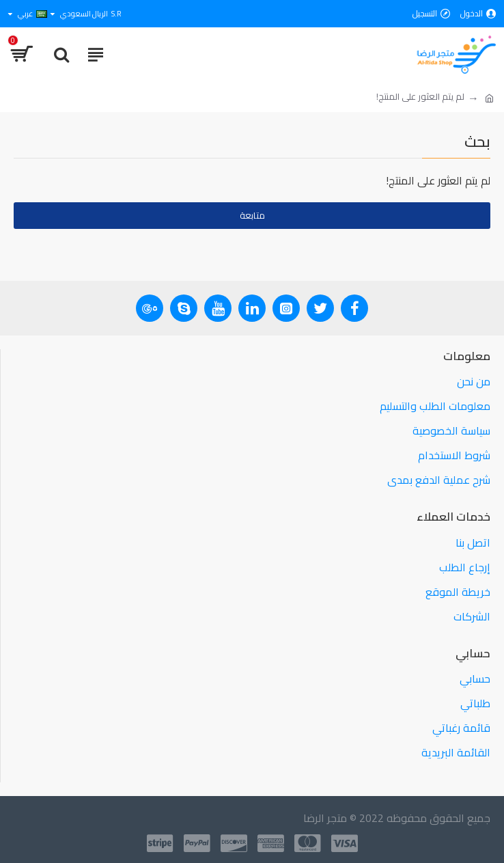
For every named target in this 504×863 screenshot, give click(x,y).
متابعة (252, 215)
